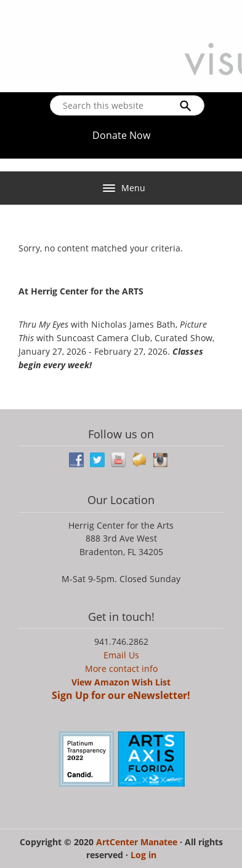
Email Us (121, 655)
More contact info (121, 669)
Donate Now (121, 135)
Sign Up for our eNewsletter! (121, 695)
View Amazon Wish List (121, 682)
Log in (143, 855)
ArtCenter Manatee (138, 842)
